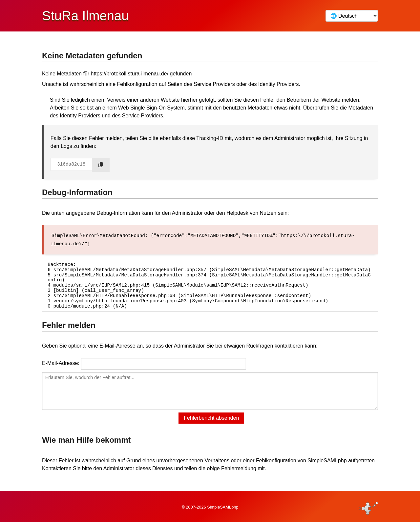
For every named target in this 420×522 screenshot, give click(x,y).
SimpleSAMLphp (223, 507)
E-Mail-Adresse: (61, 363)
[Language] (352, 16)
